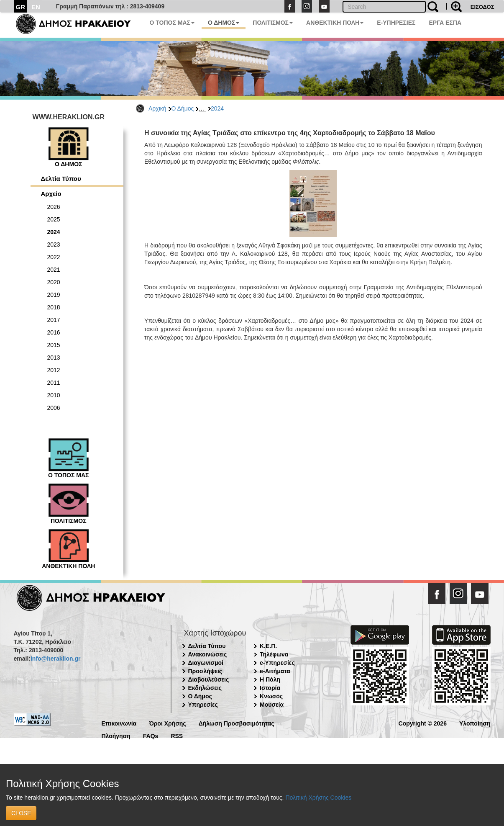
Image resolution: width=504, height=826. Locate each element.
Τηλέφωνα (274, 654)
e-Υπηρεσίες (277, 663)
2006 (54, 408)
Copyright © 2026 (423, 723)
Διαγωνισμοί (206, 663)
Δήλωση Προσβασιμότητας (237, 723)
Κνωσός (271, 696)
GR (21, 7)
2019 (54, 295)
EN (36, 7)
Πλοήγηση (116, 735)
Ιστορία (270, 688)
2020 (54, 282)
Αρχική (157, 108)
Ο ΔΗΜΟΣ (224, 23)
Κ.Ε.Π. (268, 646)
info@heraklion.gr (55, 659)
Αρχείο (51, 194)
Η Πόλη (270, 679)
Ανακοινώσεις (208, 654)
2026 (54, 207)
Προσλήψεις (205, 671)
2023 (54, 244)
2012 (54, 370)
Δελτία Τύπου (61, 179)
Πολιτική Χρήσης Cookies (318, 798)
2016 (54, 332)
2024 (217, 108)
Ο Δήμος (183, 108)
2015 (54, 345)
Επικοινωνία (119, 723)
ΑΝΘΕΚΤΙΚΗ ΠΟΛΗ (335, 23)
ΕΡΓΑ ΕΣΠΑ (445, 23)
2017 (54, 320)
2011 (54, 383)
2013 (54, 358)
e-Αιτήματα (275, 671)
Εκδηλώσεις (205, 688)
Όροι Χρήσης (168, 723)
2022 (54, 257)
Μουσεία (272, 705)
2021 (54, 270)
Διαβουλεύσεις (209, 679)
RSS (177, 735)
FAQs (151, 735)
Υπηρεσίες (203, 705)
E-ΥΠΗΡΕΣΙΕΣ (396, 23)
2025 (54, 219)
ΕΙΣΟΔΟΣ (482, 7)
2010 (54, 395)
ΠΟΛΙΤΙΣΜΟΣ (273, 23)
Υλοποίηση (475, 723)
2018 (54, 307)
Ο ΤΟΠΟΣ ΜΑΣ (172, 23)
